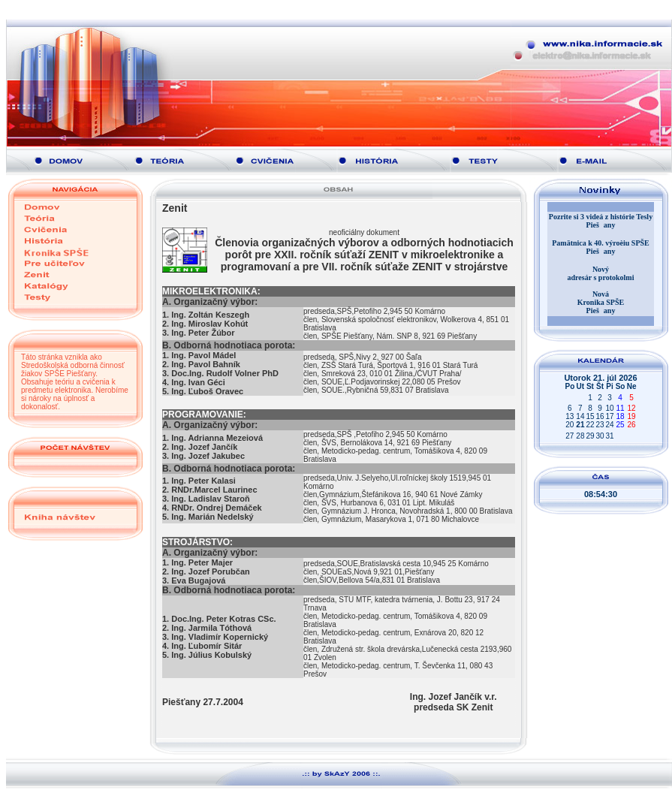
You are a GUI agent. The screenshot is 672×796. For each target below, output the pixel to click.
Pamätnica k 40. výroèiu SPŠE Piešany (601, 247)
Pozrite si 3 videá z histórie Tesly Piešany (601, 221)
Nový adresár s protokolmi (601, 273)
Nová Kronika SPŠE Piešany (601, 302)
